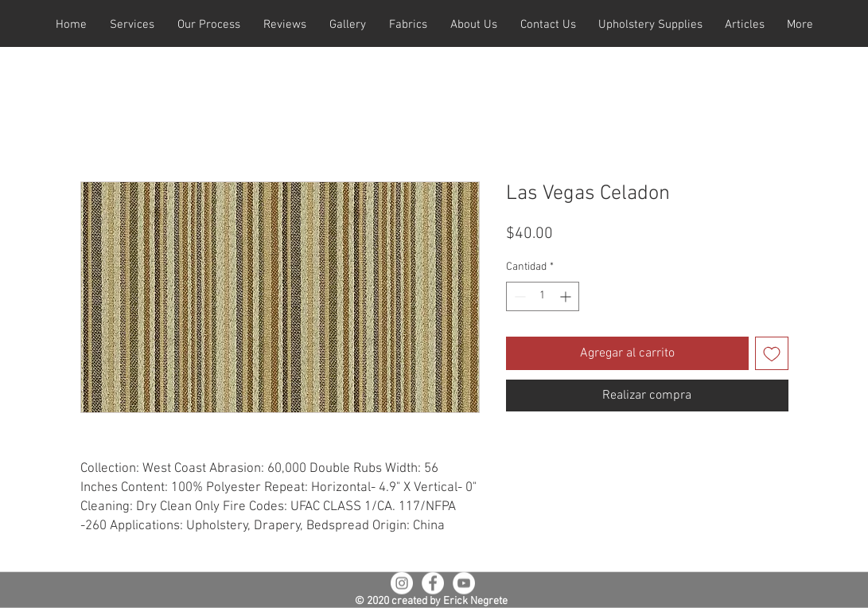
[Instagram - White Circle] (402, 583)
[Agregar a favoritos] (772, 353)
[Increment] (567, 296)
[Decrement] (518, 296)
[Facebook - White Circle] (433, 583)
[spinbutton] (543, 296)
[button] (132, 25)
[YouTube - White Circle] (464, 583)
